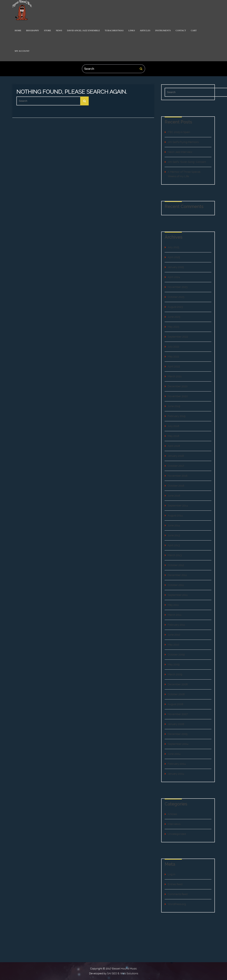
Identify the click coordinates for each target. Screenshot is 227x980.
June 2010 (174, 635)
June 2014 (174, 525)
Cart (194, 30)
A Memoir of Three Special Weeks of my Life (184, 174)
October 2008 (176, 694)
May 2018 (173, 436)
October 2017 (176, 466)
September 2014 (178, 506)
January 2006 (176, 724)
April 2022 (174, 366)
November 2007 (178, 714)
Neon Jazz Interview (180, 152)
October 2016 (176, 486)
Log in (172, 874)
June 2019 (174, 406)
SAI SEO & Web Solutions (123, 973)
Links (132, 30)
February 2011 (176, 625)
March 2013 (175, 555)
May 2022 (173, 357)
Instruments (163, 30)
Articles (145, 30)
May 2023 (173, 327)
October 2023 (176, 297)
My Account (22, 51)
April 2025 (174, 257)
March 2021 (175, 376)
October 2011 (176, 585)
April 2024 (174, 277)
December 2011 (177, 575)
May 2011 (173, 605)
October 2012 (176, 565)
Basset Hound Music (124, 969)
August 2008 (175, 704)
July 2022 (173, 347)
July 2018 (173, 426)
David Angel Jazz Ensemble (83, 30)
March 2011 (175, 615)
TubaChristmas (114, 30)
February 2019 (177, 416)
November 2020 (178, 396)
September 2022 (178, 337)
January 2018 (176, 456)
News (59, 30)
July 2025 (173, 247)
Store (47, 30)
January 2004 (176, 774)
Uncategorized (177, 834)
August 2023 (175, 307)
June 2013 (174, 535)
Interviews (174, 824)
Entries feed (175, 884)
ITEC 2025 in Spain (179, 132)
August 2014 (175, 515)
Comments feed (178, 894)
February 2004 (177, 764)
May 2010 (173, 645)
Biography (33, 30)
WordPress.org (177, 904)
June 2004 (174, 754)
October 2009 (176, 655)
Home (18, 30)
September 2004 (178, 744)
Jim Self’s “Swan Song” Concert (187, 162)
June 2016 (174, 496)
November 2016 (178, 476)
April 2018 (174, 446)
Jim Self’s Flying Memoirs (183, 142)
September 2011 (178, 595)
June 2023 (174, 317)
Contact (181, 30)
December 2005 (178, 734)
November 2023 (178, 287)
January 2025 (176, 267)
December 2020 (178, 386)
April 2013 (174, 545)
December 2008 (178, 684)
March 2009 (175, 674)
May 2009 (174, 664)
